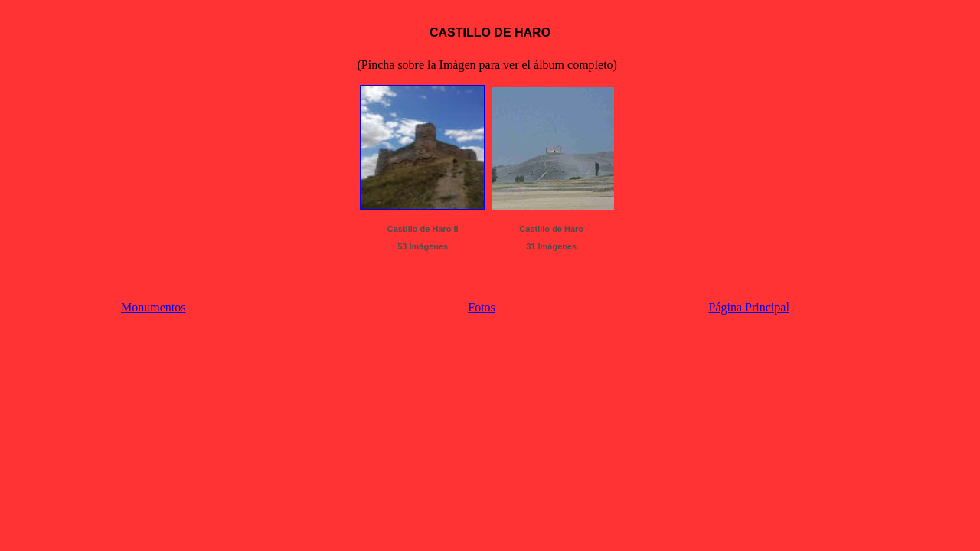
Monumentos (153, 307)
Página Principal (749, 307)
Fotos (482, 307)
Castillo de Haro (551, 229)
